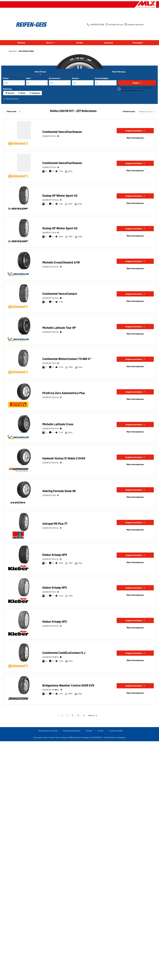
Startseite (21, 43)
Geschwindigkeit (102, 78)
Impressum (109, 43)
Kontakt (79, 43)
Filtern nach (13, 111)
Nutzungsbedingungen (72, 731)
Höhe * (29, 78)
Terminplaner (138, 43)
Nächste (93, 715)
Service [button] (49, 43)
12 (73, 715)
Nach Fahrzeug (119, 72)
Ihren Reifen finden (26, 51)
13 (78, 715)
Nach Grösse (40, 72)
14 (84, 715)
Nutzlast (75, 78)
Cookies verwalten (116, 731)
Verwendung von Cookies (48, 731)
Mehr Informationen (135, 138)
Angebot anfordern (135, 131)
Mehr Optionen (11, 99)
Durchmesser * (55, 78)
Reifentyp (7, 89)
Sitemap (89, 731)
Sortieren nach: (129, 111)
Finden (137, 83)
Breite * (6, 78)
